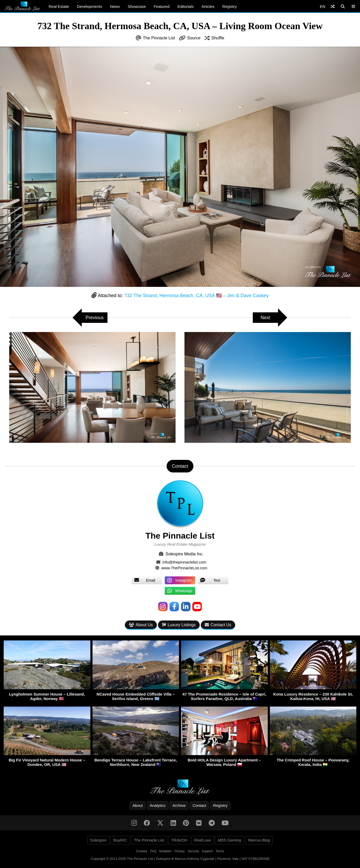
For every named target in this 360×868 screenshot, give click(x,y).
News (115, 6)
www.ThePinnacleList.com (184, 568)
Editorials (186, 6)
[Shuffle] (333, 6)
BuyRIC (120, 840)
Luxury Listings (179, 625)
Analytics (158, 806)
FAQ (153, 851)
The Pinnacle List (159, 38)
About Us (141, 625)
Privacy (180, 851)
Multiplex (165, 851)
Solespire (98, 840)
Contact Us (218, 625)
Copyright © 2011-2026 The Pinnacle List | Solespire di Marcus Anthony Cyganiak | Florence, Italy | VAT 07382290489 (180, 859)
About (138, 806)
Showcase (137, 6)
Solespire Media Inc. (185, 554)
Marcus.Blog (259, 840)
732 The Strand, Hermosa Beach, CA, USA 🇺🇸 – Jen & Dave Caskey (196, 296)
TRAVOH (179, 840)
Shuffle (218, 38)
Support (207, 851)
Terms (220, 851)
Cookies (142, 851)
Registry (230, 6)
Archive (179, 806)
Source (194, 38)
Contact (199, 806)
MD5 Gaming (229, 840)
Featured (162, 6)
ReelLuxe (202, 840)
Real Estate (59, 6)
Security (193, 851)
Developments (90, 6)
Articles (208, 6)
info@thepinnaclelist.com (184, 562)
